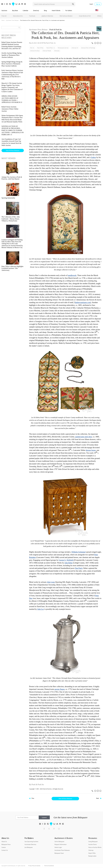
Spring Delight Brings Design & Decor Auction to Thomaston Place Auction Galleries (12, 64)
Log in (91, 4)
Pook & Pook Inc (56, 30)
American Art (75, 48)
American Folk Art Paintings (88, 48)
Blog (45, 10)
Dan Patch (79, 568)
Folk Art (32, 48)
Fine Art (4, 16)
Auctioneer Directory (30, 844)
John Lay (41, 609)
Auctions (4, 10)
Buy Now (15, 10)
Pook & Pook (40, 48)
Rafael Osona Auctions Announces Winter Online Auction (10, 109)
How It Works (56, 10)
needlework (72, 275)
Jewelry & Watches (47, 16)
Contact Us (5, 850)
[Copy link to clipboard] (92, 43)
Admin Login (58, 847)
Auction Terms (93, 844)
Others (99, 16)
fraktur (93, 157)
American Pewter (47, 51)
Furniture (32, 16)
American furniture (35, 51)
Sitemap (91, 850)
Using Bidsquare (93, 842)
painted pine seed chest (83, 437)
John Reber (69, 563)
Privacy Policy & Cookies (34, 866)
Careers (4, 847)
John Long (51, 582)
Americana (57, 51)
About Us (4, 842)
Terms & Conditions (49, 866)
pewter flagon (60, 689)
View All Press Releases (65, 799)
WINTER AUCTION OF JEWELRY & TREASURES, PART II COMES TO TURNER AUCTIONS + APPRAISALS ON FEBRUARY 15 (13, 130)
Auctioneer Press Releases (62, 850)
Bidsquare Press (6, 844)
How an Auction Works (95, 847)
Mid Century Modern (66, 16)
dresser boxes (91, 450)
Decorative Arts (18, 16)
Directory (36, 10)
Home (3, 20)
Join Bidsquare (29, 847)
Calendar (25, 10)
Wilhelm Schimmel (79, 552)
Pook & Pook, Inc (51, 48)
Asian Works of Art (85, 16)
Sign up (98, 4)
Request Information (61, 844)
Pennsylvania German (63, 48)
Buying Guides (92, 856)
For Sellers (69, 10)
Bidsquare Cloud (59, 853)
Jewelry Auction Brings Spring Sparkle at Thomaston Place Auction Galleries (11, 55)
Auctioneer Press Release (12, 20)
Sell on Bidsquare (59, 842)
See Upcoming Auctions (31, 842)
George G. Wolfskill (66, 560)
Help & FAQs (92, 853)
